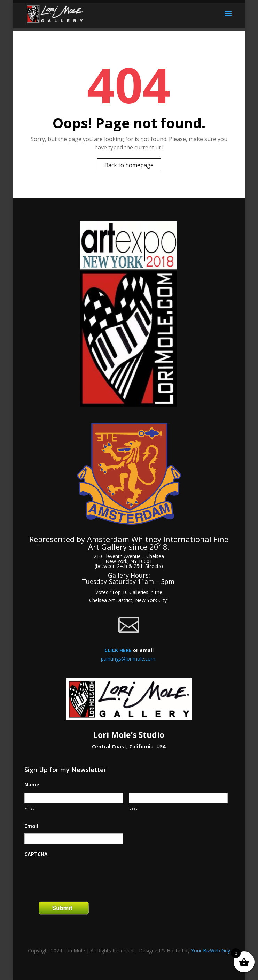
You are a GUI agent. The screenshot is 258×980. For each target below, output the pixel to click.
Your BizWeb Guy (211, 951)
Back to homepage (129, 165)
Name (32, 785)
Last (133, 808)
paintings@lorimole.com (128, 659)
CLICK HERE (118, 650)
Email (31, 826)
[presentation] (77, 875)
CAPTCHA (36, 854)
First (29, 808)
